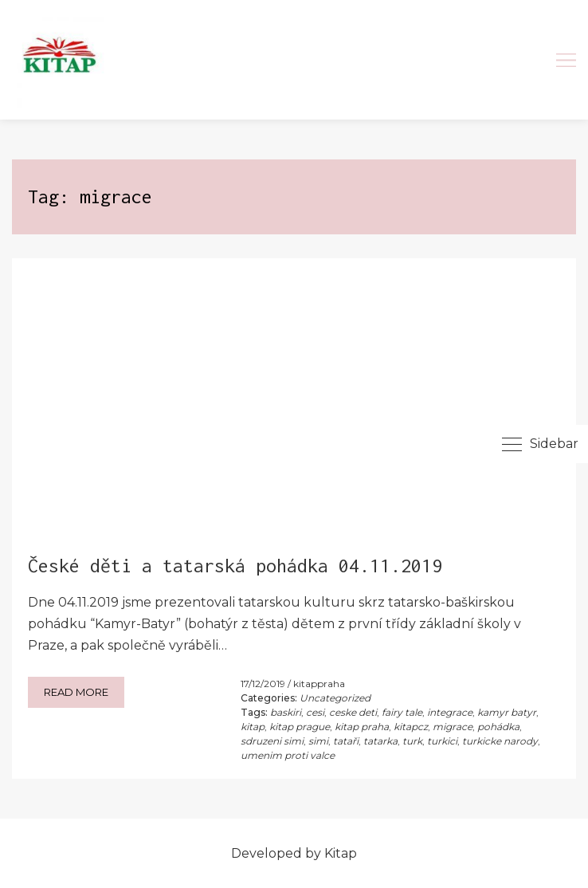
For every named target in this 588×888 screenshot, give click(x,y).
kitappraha (319, 684)
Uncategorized (335, 698)
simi (318, 741)
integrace (450, 712)
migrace (453, 727)
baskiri (286, 712)
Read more (76, 692)
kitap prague (300, 727)
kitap (253, 727)
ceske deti (353, 712)
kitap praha (362, 727)
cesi (315, 712)
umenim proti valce (288, 755)
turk (412, 741)
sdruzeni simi (272, 741)
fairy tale (402, 712)
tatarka (380, 741)
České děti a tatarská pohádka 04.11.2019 (235, 566)
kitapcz (411, 727)
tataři (346, 741)
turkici (442, 741)
